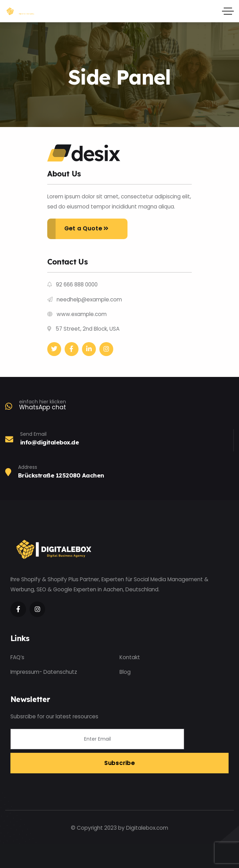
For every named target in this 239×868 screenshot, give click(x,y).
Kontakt (130, 657)
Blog (125, 672)
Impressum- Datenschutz (44, 672)
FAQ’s (17, 657)
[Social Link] (54, 349)
